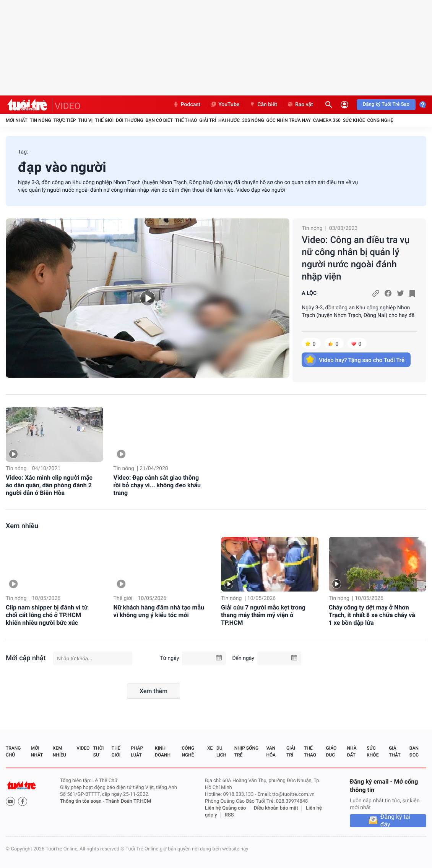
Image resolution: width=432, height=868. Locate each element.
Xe (210, 748)
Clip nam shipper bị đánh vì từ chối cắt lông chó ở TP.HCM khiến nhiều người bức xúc (47, 615)
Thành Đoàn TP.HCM (128, 801)
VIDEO (68, 106)
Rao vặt (300, 105)
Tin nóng (41, 120)
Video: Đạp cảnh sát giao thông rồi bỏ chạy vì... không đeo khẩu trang (157, 485)
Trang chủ (13, 752)
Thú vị (85, 120)
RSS (229, 815)
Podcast (187, 105)
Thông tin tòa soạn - (83, 801)
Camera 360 (327, 120)
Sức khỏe (354, 120)
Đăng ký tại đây (395, 821)
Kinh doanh (163, 752)
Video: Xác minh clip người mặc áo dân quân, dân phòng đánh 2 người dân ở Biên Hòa (49, 485)
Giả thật (395, 752)
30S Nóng (253, 120)
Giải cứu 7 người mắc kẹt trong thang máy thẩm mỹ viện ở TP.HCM (263, 615)
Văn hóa (271, 752)
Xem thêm (153, 691)
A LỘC (309, 293)
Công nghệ (380, 120)
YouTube (225, 105)
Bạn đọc (414, 752)
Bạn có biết (159, 120)
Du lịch (221, 752)
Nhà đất (352, 752)
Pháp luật (137, 752)
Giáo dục (331, 752)
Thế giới (104, 120)
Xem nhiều (22, 526)
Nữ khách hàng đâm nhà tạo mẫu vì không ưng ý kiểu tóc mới (159, 611)
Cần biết (263, 105)
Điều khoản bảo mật (276, 808)
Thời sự (99, 752)
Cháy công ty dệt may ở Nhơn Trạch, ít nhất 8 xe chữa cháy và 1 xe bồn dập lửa (372, 615)
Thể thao (186, 120)
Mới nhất (17, 120)
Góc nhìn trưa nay (289, 120)
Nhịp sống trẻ (246, 752)
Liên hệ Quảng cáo (226, 808)
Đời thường (130, 120)
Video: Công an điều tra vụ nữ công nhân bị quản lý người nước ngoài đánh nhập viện (356, 258)
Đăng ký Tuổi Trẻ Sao (386, 104)
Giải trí (208, 120)
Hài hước (229, 120)
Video (83, 748)
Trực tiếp (65, 120)
